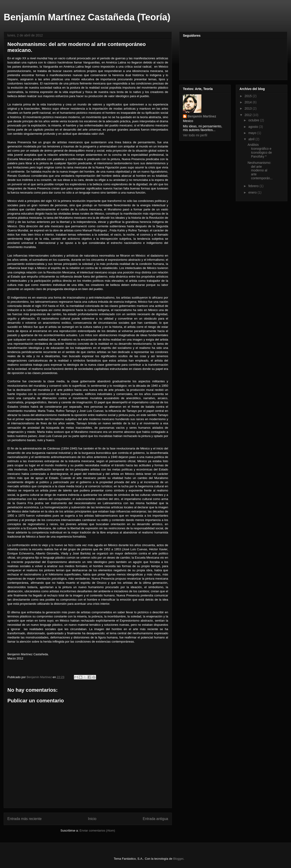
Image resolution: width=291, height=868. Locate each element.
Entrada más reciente (24, 819)
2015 (249, 96)
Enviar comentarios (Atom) (97, 831)
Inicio (92, 819)
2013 (249, 108)
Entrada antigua (155, 819)
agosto (254, 127)
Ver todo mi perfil (195, 135)
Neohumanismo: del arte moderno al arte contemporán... (260, 170)
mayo (253, 133)
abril (252, 139)
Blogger (178, 859)
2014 (249, 102)
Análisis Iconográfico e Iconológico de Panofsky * (260, 150)
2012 (249, 115)
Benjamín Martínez (202, 116)
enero (253, 192)
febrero (254, 186)
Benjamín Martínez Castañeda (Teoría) (87, 17)
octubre (254, 120)
